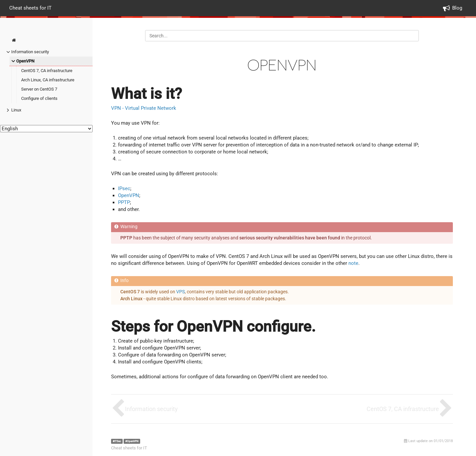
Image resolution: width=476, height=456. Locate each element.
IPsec (124, 188)
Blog (457, 8)
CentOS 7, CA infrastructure (47, 71)
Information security (30, 52)
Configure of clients (39, 98)
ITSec (118, 441)
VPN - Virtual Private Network (144, 108)
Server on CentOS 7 (39, 89)
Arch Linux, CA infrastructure (48, 80)
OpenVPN (25, 61)
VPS (180, 292)
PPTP (124, 202)
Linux (16, 110)
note (353, 263)
